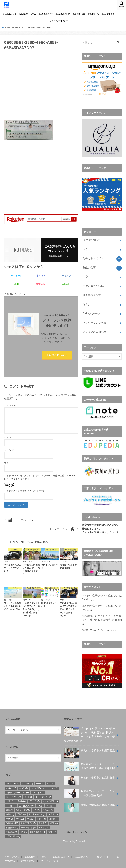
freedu (85, 593)
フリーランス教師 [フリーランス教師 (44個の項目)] (16, 794)
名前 (8, 442)
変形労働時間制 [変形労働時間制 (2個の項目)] (37, 807)
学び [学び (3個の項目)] (10, 811)
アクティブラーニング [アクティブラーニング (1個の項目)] (17, 785)
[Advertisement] (41, 87)
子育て (86, 274)
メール (9, 455)
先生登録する (94, 14)
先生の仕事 (23, 14)
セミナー (87, 300)
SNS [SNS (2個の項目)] (51, 776)
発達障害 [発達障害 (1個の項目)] (11, 825)
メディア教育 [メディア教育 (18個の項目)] (50, 794)
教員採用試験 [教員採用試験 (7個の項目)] (28, 816)
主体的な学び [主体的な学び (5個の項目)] (26, 798)
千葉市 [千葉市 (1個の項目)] (21, 807)
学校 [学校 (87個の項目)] (20, 811)
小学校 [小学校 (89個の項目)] (42, 811)
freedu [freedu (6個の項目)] (40, 776)
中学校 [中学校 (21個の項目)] (11, 798)
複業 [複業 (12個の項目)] (52, 825)
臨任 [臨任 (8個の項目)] (23, 825)
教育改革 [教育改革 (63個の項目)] (12, 820)
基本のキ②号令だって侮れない (99, 590)
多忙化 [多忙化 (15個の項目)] (53, 807)
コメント (10, 410)
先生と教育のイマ (46, 14)
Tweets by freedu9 (74, 834)
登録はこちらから (57, 357)
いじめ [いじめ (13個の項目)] (36, 781)
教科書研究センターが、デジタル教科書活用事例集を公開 (89, 759)
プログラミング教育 (94, 318)
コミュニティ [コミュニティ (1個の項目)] (13, 790)
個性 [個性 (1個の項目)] (10, 803)
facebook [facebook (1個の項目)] (27, 776)
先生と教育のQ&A (63, 14)
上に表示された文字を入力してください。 (26, 496)
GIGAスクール (90, 309)
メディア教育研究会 (94, 326)
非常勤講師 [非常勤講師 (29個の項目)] (13, 829)
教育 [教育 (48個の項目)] (54, 816)
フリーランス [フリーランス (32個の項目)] (43, 790)
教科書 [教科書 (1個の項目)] (43, 816)
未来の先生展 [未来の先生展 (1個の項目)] (28, 820)
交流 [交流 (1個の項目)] (40, 798)
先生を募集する (108, 14)
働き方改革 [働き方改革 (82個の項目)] (23, 803)
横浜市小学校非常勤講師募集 (89, 744)
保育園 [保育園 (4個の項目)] (51, 798)
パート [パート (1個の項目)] (28, 790)
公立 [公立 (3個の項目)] (36, 803)
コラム (33, 14)
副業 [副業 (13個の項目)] (10, 807)
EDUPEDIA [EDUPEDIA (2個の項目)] (13, 776)
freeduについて (10, 14)
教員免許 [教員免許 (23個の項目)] (12, 816)
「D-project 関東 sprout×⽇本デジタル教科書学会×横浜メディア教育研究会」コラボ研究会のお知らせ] (90, 727)
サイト (8, 468)
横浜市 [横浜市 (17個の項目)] (44, 820)
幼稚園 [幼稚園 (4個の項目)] (54, 811)
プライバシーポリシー (59, 21)
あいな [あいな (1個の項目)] (23, 781)
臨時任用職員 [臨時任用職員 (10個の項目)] (37, 825)
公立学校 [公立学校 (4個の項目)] (48, 803)
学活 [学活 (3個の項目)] (30, 811)
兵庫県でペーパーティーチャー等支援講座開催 (89, 786)
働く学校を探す (79, 14)
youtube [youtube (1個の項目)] (11, 781)
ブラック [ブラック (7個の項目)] (34, 794)
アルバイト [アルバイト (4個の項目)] (38, 785)
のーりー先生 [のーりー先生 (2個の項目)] (51, 781)
